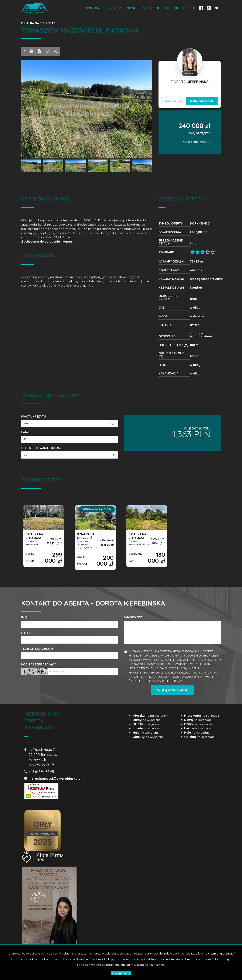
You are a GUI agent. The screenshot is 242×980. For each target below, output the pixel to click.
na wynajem (150, 716)
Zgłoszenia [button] (152, 8)
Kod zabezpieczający (38, 664)
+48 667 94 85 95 (41, 772)
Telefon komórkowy (38, 649)
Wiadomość (133, 617)
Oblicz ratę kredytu (197, 141)
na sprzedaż (202, 716)
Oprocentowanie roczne (42, 448)
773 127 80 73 (45, 765)
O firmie (115, 8)
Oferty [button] (132, 8)
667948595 (174, 100)
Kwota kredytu (34, 417)
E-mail (26, 633)
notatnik (189, 8)
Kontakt (172, 8)
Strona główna (93, 8)
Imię (24, 617)
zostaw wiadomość (202, 100)
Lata (25, 432)
